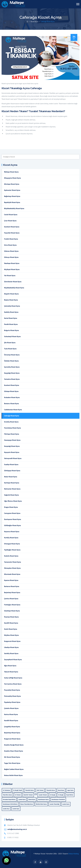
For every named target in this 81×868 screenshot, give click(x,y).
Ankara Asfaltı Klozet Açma (13, 775)
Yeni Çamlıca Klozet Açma (13, 684)
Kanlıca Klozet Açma (11, 714)
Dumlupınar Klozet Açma (13, 519)
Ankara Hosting (73, 854)
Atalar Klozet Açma (11, 477)
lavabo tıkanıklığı (54, 804)
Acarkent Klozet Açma (12, 385)
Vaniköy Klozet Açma (11, 653)
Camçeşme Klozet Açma (12, 513)
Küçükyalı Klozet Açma (12, 269)
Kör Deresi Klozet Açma (12, 757)
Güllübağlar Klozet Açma (12, 525)
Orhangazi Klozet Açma (12, 544)
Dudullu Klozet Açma (11, 556)
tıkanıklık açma (51, 790)
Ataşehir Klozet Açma (11, 294)
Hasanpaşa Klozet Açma (12, 440)
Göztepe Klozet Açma (11, 391)
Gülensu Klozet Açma (11, 251)
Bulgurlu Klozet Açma (11, 330)
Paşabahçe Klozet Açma (12, 702)
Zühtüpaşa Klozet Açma (12, 471)
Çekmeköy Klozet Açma (12, 306)
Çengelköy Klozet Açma (12, 727)
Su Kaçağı (53, 795)
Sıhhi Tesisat (40, 790)
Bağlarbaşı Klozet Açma (12, 196)
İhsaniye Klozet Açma (11, 617)
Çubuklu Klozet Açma (11, 708)
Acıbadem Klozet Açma (12, 397)
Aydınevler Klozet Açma (12, 190)
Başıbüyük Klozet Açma (12, 202)
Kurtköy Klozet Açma (11, 538)
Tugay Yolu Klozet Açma (12, 763)
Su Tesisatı (18, 795)
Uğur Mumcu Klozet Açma (13, 501)
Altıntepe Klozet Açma (12, 184)
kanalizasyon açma (43, 799)
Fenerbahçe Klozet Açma (12, 428)
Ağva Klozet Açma (10, 666)
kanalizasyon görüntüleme (10, 804)
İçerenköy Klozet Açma (12, 367)
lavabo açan (16, 809)
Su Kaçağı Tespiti (18, 790)
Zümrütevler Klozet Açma (13, 282)
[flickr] (46, 862)
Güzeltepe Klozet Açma (12, 611)
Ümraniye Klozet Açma (12, 355)
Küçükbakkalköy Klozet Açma (14, 288)
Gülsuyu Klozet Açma (11, 257)
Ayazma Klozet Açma (11, 580)
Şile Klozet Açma (10, 343)
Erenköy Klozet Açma (11, 422)
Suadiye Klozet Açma (11, 464)
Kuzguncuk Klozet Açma (12, 641)
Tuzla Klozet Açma (10, 349)
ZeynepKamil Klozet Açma (13, 660)
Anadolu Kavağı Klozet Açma (14, 745)
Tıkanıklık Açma (29, 790)
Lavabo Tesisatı (43, 795)
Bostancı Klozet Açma (11, 404)
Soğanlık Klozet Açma (11, 495)
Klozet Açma (35, 21)
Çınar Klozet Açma (10, 221)
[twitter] (41, 862)
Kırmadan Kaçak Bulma (9, 799)
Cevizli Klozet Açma (11, 215)
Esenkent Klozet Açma (12, 227)
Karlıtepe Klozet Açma (12, 483)
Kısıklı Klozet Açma (11, 629)
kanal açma (14, 83)
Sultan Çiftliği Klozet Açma (13, 678)
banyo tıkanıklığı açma (27, 804)
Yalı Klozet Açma (10, 276)
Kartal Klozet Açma (11, 318)
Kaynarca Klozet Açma (12, 532)
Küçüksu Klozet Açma (11, 635)
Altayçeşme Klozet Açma (12, 178)
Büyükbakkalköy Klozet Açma (14, 208)
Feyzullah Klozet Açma (12, 233)
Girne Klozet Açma (10, 245)
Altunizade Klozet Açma (12, 574)
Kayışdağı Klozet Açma (12, 373)
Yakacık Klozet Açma (11, 672)
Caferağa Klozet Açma (12, 416)
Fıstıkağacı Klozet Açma (12, 605)
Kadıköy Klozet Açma (11, 312)
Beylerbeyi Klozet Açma (12, 592)
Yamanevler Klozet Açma (12, 562)
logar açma (23, 83)
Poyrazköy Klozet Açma (12, 690)
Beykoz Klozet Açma (11, 300)
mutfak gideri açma (41, 804)
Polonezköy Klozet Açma (12, 696)
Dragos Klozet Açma (11, 507)
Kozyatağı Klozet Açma (12, 446)
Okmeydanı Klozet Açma (12, 568)
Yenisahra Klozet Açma (12, 379)
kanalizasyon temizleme (58, 799)
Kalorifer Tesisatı (28, 795)
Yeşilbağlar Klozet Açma (12, 550)
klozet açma (6, 83)
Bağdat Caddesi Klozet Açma (14, 769)
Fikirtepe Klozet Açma (12, 434)
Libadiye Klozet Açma (11, 647)
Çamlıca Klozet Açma (11, 599)
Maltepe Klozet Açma (11, 172)
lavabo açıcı (6, 809)
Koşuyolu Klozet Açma (12, 452)
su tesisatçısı (7, 790)
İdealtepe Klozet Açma (12, 263)
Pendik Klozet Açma (11, 324)
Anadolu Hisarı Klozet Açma (13, 751)
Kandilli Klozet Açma (11, 623)
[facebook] (35, 862)
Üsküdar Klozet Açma (11, 361)
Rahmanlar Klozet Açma (12, 489)
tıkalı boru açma (33, 83)
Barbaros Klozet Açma (12, 586)
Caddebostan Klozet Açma (13, 410)
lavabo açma (22, 799)
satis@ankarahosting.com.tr (17, 829)
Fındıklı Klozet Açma (11, 239)
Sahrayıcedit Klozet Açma (13, 458)
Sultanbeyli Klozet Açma (12, 336)
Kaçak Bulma (70, 795)
